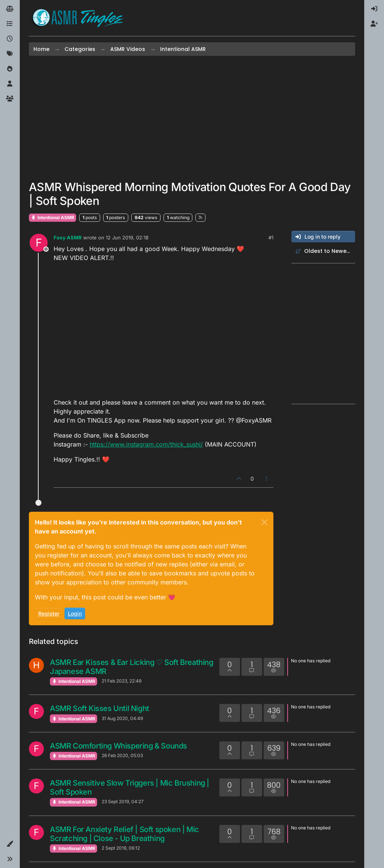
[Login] (374, 9)
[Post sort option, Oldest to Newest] (323, 251)
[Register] (374, 24)
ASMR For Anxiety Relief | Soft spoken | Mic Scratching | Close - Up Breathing (124, 834)
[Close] (264, 522)
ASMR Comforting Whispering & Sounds (118, 746)
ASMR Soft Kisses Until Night (100, 708)
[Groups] (10, 99)
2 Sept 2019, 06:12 (121, 848)
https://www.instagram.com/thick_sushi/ (146, 444)
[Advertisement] (192, 118)
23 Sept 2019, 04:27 (123, 802)
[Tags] (10, 54)
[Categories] (10, 24)
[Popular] (10, 69)
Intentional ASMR (52, 217)
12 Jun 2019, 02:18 (127, 238)
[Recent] (10, 39)
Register (49, 613)
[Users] (10, 84)
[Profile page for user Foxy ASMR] (39, 243)
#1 (271, 238)
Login (75, 613)
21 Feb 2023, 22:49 (121, 681)
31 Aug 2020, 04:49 (122, 718)
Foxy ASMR (68, 238)
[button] (10, 844)
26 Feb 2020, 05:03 (122, 755)
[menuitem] (374, 9)
